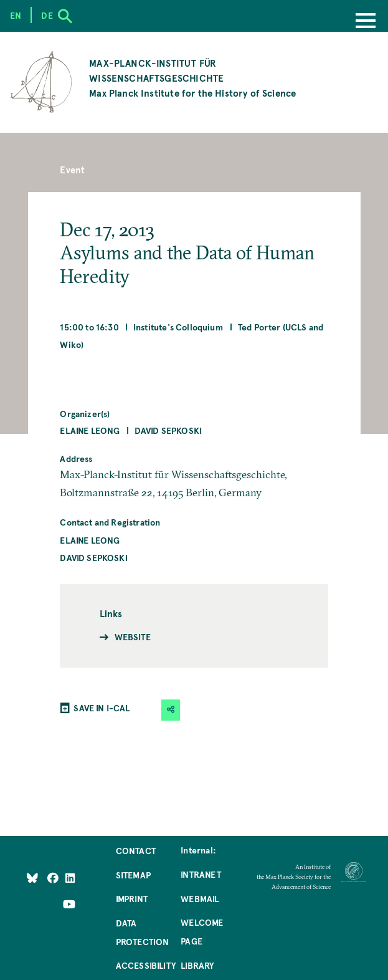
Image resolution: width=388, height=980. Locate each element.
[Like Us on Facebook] (54, 877)
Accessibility (146, 965)
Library (197, 965)
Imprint (132, 898)
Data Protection (143, 932)
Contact (136, 850)
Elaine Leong (90, 430)
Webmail (200, 898)
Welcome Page (202, 931)
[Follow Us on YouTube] (69, 904)
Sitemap (133, 875)
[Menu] (366, 22)
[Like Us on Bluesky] (32, 877)
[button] (171, 710)
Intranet (201, 874)
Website (133, 637)
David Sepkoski (168, 430)
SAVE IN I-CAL (102, 708)
